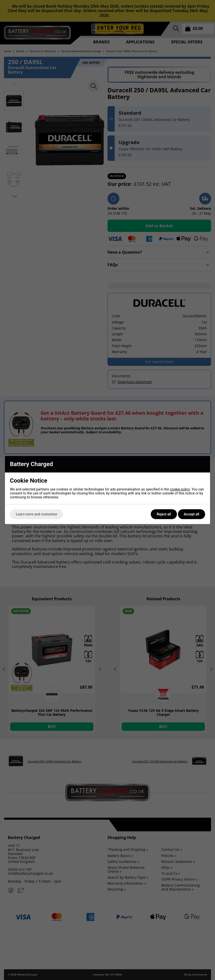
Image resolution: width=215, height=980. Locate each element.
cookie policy (180, 489)
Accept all (192, 514)
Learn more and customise (36, 514)
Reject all (164, 514)
